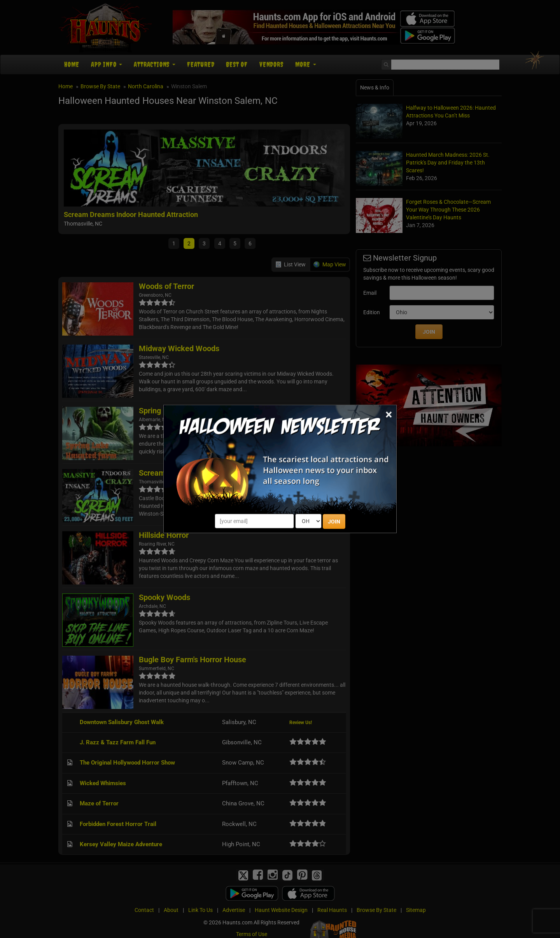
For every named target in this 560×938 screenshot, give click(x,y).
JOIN (334, 521)
